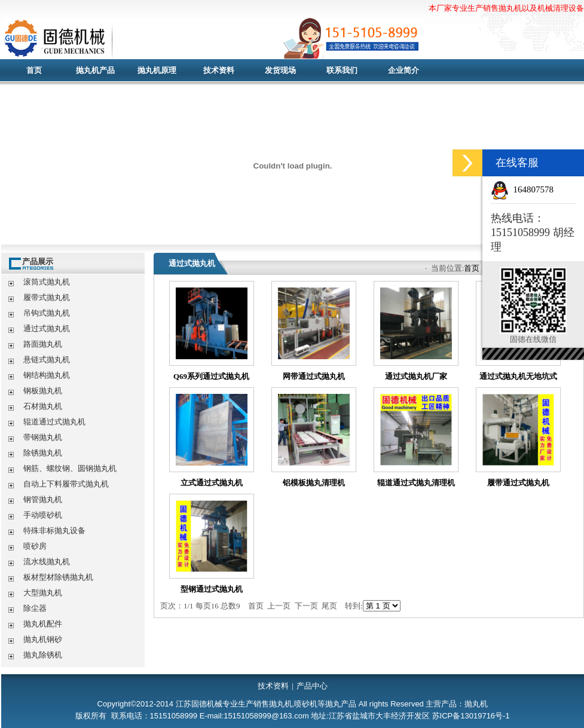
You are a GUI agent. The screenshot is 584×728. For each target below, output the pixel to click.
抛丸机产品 (95, 70)
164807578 (534, 189)
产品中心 (312, 686)
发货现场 (280, 70)
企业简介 (403, 70)
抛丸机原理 (157, 70)
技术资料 (219, 70)
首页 (34, 70)
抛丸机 (237, 39)
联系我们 (342, 70)
